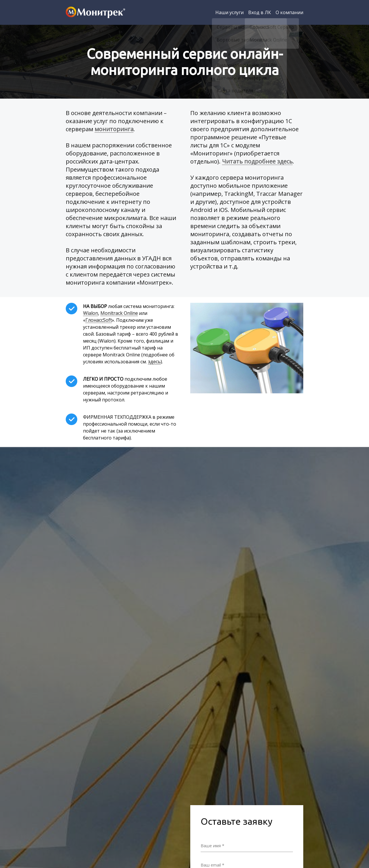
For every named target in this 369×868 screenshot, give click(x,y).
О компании (289, 12)
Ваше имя (212, 845)
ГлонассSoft (99, 320)
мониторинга (114, 129)
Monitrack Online (119, 313)
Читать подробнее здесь (257, 161)
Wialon (91, 313)
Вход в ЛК (260, 12)
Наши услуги (229, 12)
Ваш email (212, 864)
